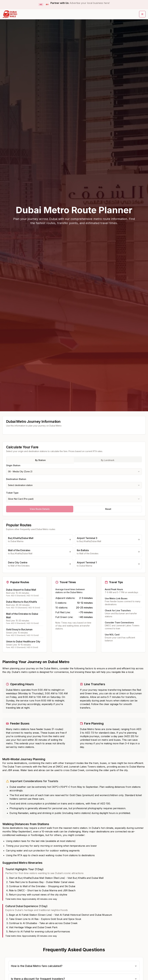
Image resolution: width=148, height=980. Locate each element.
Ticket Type (12, 493)
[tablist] (74, 459)
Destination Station (16, 479)
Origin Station (13, 465)
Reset (108, 509)
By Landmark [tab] (108, 460)
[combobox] (74, 472)
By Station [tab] (40, 460)
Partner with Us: (80, 3)
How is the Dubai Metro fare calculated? (74, 966)
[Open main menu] (142, 14)
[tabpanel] (74, 483)
